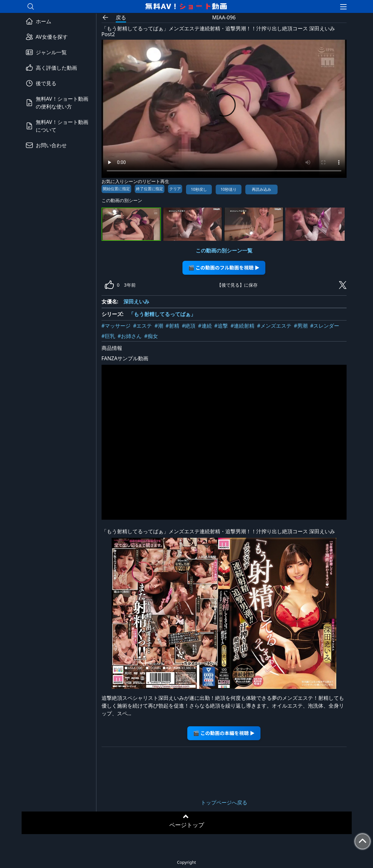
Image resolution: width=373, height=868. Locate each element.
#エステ (142, 326)
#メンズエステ (274, 326)
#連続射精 (242, 326)
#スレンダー (325, 326)
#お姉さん (130, 336)
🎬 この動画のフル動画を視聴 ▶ (224, 267)
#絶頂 (189, 326)
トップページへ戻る (224, 802)
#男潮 (301, 326)
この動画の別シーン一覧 (224, 250)
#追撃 (221, 326)
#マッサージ (116, 326)
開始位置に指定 (116, 189)
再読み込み (261, 189)
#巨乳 (108, 336)
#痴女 (151, 336)
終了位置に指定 (150, 189)
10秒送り (229, 189)
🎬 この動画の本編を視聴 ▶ (224, 733)
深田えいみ (136, 301)
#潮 (159, 326)
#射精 (172, 326)
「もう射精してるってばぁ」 (162, 314)
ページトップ (187, 825)
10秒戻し (199, 189)
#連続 (205, 326)
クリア (175, 189)
